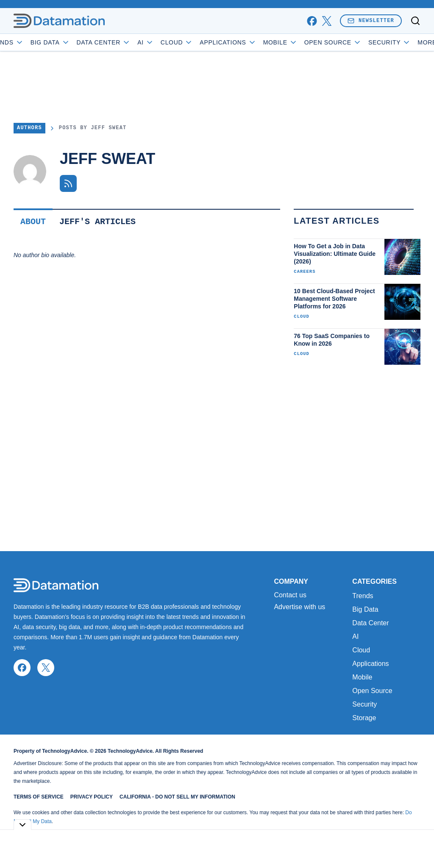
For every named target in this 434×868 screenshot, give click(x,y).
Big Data (75, 42)
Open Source (357, 42)
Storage (364, 718)
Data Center (128, 42)
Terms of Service (39, 797)
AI (170, 42)
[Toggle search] (415, 21)
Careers (305, 272)
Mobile (305, 42)
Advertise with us (299, 607)
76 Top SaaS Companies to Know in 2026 (332, 340)
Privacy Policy (92, 797)
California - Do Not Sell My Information (177, 797)
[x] (327, 21)
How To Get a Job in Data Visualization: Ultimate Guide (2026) (335, 254)
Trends (30, 42)
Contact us (290, 595)
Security (364, 704)
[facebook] (312, 21)
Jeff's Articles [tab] (97, 222)
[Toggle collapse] (22, 825)
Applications (253, 42)
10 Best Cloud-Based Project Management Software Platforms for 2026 (334, 299)
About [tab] (33, 222)
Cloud (202, 42)
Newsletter (371, 21)
